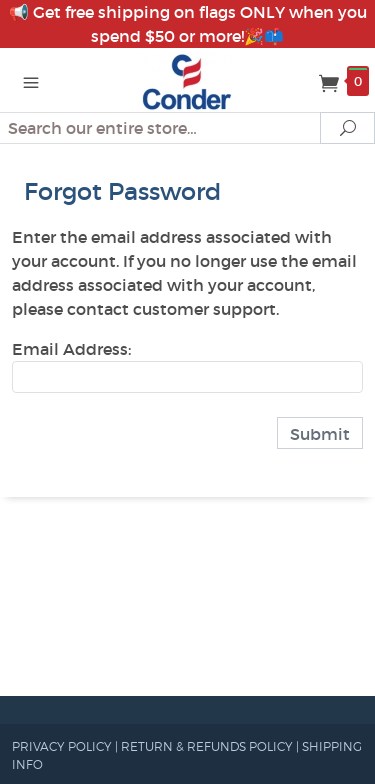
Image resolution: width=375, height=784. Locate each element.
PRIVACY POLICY (62, 746)
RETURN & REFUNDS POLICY (207, 746)
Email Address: (71, 349)
